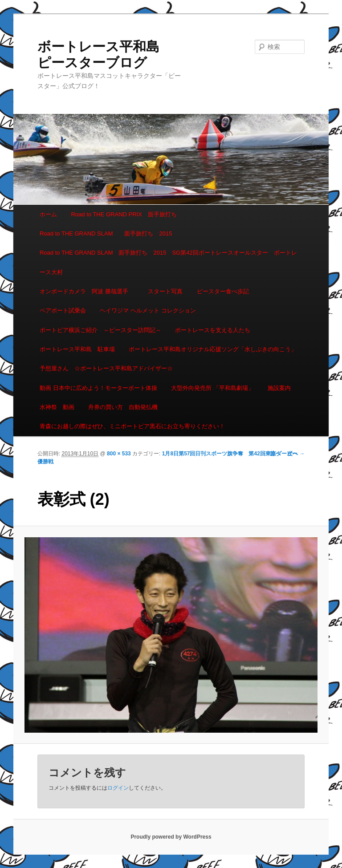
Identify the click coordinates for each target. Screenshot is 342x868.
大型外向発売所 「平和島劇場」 (212, 388)
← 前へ (272, 454)
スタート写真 (165, 291)
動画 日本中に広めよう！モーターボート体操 (98, 388)
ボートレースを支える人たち (213, 330)
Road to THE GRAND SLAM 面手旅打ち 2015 (106, 233)
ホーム (48, 214)
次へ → (296, 454)
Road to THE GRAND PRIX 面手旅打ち (124, 214)
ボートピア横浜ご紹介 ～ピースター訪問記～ (100, 330)
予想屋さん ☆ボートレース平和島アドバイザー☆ (106, 368)
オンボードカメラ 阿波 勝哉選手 (87, 291)
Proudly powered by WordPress (171, 837)
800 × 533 (119, 454)
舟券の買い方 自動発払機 (123, 407)
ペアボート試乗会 (63, 310)
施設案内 (279, 388)
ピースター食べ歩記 (223, 291)
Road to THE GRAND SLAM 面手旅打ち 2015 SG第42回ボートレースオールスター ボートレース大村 (168, 262)
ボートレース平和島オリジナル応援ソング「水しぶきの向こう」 (213, 349)
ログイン (118, 788)
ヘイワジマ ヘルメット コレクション (148, 310)
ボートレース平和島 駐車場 (77, 349)
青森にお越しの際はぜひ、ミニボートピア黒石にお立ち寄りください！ (132, 426)
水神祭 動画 (57, 407)
